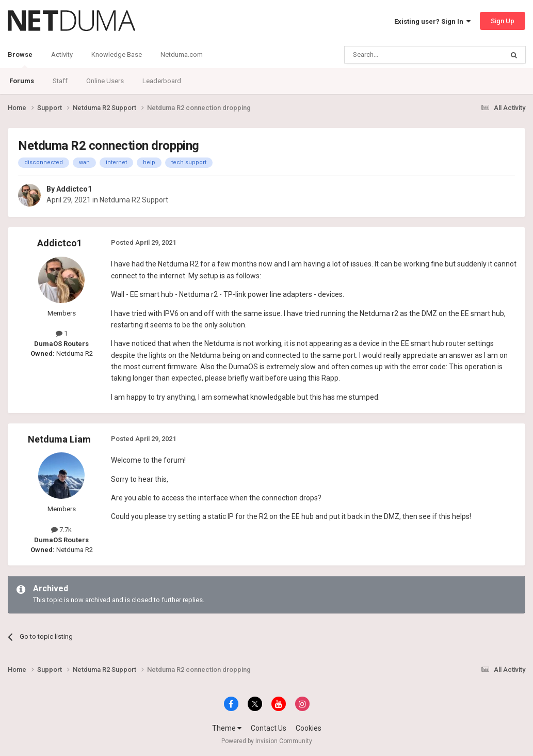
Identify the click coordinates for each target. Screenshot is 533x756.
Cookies (309, 728)
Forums (22, 81)
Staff (60, 81)
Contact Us (269, 728)
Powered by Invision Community (267, 741)
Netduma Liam (59, 439)
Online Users (105, 81)
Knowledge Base (117, 54)
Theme (227, 728)
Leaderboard (162, 81)
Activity (62, 54)
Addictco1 (74, 189)
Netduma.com (182, 54)
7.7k (61, 530)
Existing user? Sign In (432, 21)
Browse (20, 59)
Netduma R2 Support (134, 200)
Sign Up (503, 21)
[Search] (399, 55)
